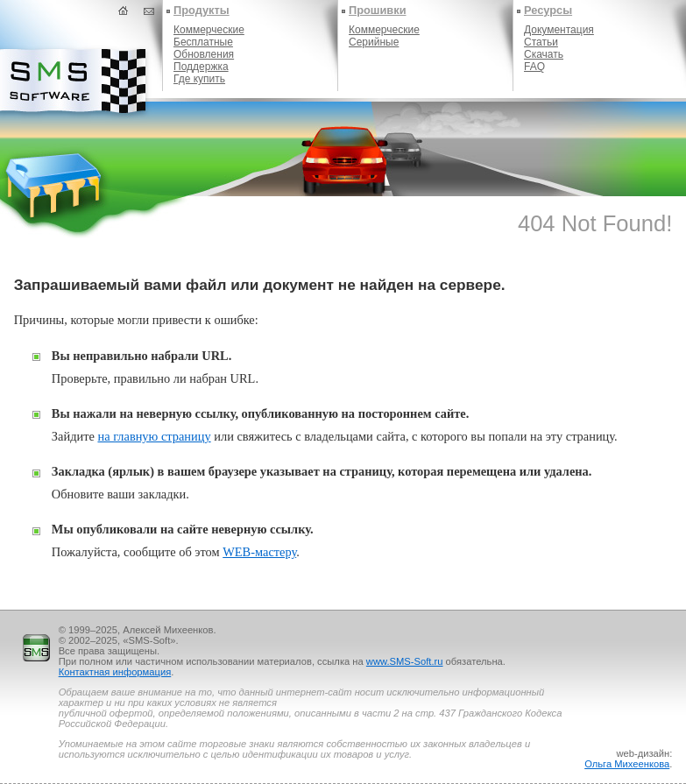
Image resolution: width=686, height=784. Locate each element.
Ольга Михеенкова (627, 764)
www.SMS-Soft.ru (405, 661)
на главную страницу (154, 436)
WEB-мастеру (259, 552)
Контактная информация (115, 672)
